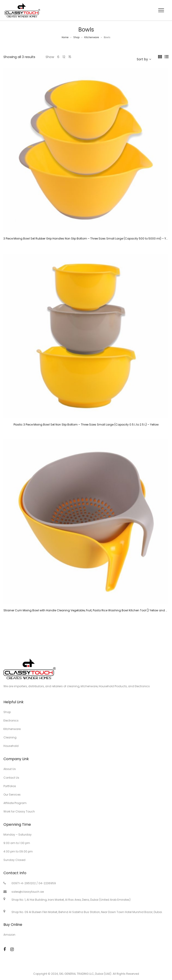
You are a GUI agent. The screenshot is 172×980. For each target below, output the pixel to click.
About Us (10, 769)
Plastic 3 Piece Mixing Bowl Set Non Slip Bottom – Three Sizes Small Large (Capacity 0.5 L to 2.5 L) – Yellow (86, 425)
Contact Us (11, 778)
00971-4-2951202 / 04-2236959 (34, 883)
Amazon (9, 935)
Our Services (12, 795)
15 (70, 57)
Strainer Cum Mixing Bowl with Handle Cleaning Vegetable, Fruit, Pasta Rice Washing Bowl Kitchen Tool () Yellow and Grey (88, 610)
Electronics (11, 720)
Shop (76, 37)
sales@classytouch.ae (28, 892)
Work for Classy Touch (19, 811)
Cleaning (10, 737)
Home (65, 37)
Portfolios (10, 786)
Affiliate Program (15, 803)
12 (64, 57)
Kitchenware (92, 37)
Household (11, 746)
